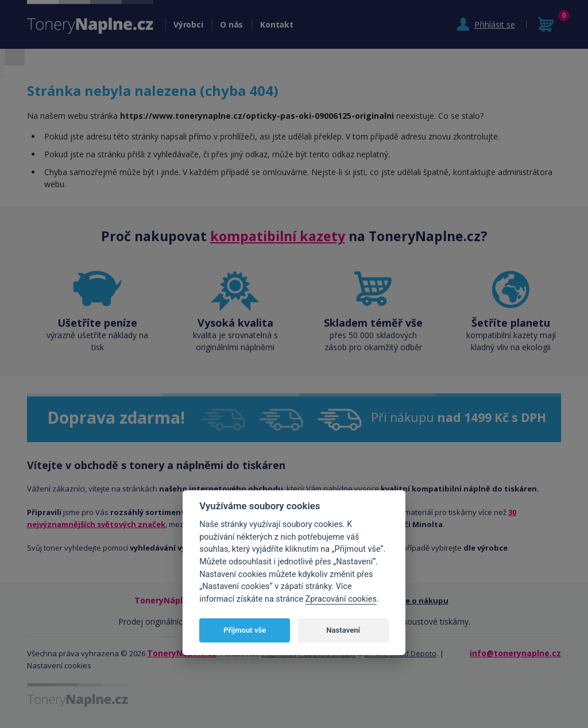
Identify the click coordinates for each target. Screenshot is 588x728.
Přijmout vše (245, 630)
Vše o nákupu (423, 601)
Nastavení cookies (59, 665)
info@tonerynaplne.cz (515, 653)
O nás (231, 24)
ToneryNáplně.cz (182, 653)
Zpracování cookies (341, 599)
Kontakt (276, 24)
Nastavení (343, 630)
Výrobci (188, 24)
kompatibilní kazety (278, 236)
